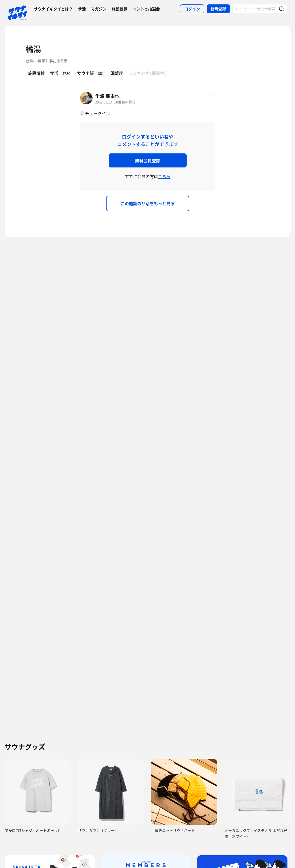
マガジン (99, 9)
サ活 (82, 9)
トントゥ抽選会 (146, 9)
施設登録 (120, 9)
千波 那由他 (107, 96)
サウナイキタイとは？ (53, 9)
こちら (164, 176)
